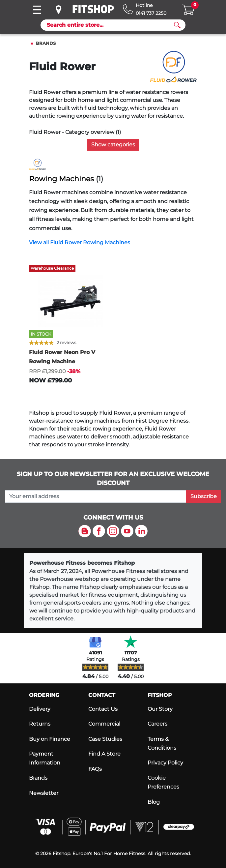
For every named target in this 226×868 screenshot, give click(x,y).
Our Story (160, 709)
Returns (40, 724)
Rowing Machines (61, 179)
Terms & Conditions (162, 743)
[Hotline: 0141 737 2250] (145, 9)
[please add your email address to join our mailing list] (96, 496)
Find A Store (104, 754)
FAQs (95, 769)
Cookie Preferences (163, 782)
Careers (157, 724)
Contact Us (103, 709)
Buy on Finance (50, 739)
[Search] (110, 25)
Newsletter (44, 793)
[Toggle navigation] (37, 10)
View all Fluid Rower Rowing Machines (80, 242)
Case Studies (105, 739)
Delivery (40, 709)
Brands (46, 43)
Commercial (104, 724)
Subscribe (204, 496)
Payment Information (45, 758)
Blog (154, 802)
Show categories (113, 145)
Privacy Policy (165, 763)
